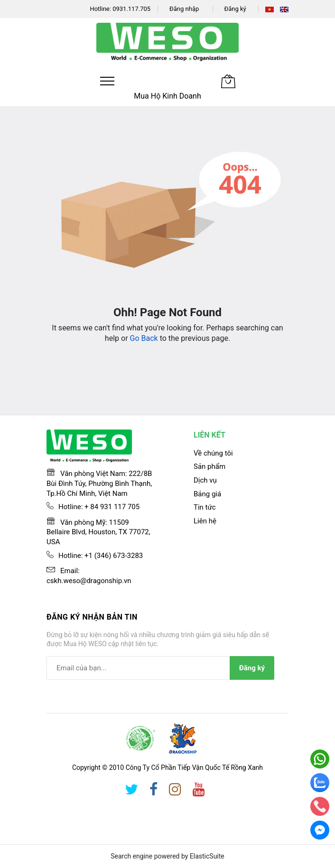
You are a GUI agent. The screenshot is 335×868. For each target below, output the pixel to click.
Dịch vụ (205, 480)
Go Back (144, 338)
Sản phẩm (209, 466)
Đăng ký (235, 9)
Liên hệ (205, 521)
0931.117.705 (131, 9)
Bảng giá (207, 494)
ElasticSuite (207, 856)
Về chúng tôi (213, 453)
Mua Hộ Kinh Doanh (167, 96)
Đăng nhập (184, 9)
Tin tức (205, 507)
